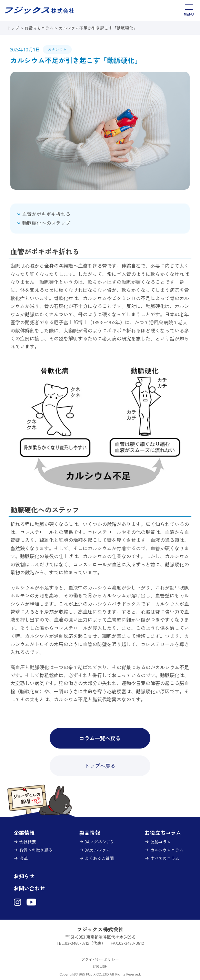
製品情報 (90, 833)
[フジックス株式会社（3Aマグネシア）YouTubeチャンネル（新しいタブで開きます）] (31, 903)
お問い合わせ (29, 888)
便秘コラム (161, 842)
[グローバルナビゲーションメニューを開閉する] (189, 10)
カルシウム (57, 49)
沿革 (23, 858)
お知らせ (24, 876)
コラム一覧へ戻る (100, 738)
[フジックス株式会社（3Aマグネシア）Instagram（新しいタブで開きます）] (17, 903)
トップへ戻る (100, 766)
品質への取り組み (36, 850)
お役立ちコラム (39, 28)
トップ (14, 28)
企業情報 (24, 833)
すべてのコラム (165, 858)
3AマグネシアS (99, 842)
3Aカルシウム (98, 850)
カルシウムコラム (167, 850)
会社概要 (28, 842)
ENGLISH (100, 966)
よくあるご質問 (99, 858)
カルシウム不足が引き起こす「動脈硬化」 (98, 28)
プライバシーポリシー (100, 959)
